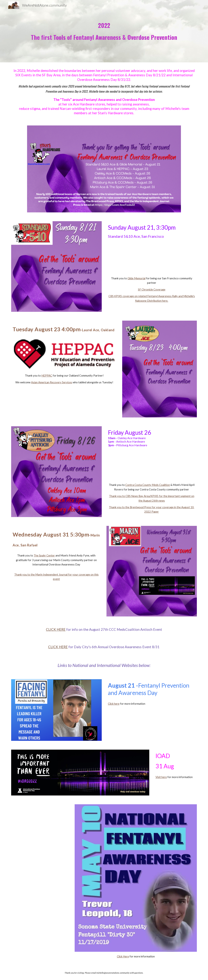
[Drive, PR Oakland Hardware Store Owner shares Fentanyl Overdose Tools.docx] (64, 400)
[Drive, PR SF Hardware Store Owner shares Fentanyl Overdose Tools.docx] (152, 257)
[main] (104, 31)
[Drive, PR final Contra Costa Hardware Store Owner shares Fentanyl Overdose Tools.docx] (152, 465)
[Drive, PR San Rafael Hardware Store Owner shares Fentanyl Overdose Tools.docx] (56, 600)
